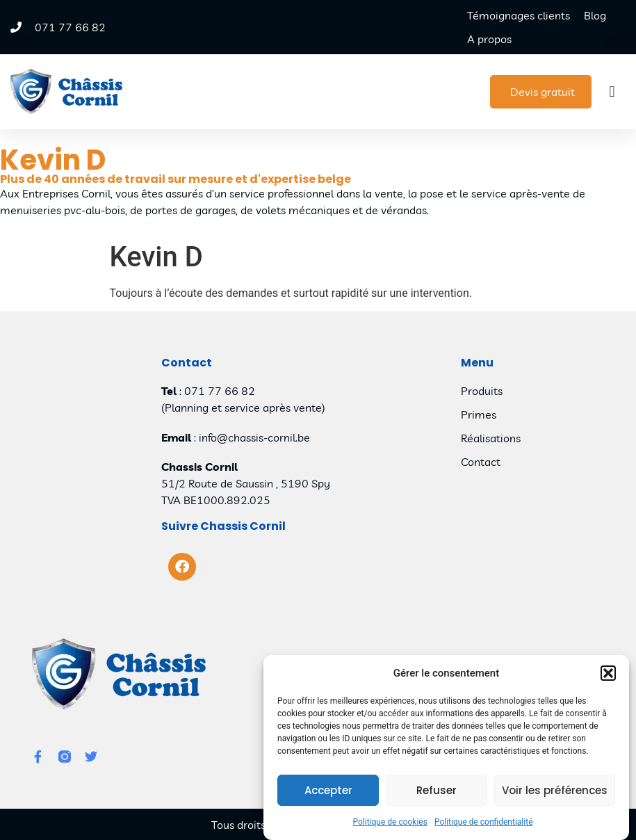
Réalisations (491, 438)
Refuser (437, 791)
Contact (481, 462)
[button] (608, 674)
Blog (595, 15)
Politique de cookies (390, 823)
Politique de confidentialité (484, 823)
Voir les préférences (555, 791)
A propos (489, 39)
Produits (482, 391)
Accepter (328, 791)
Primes (479, 414)
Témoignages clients (519, 15)
